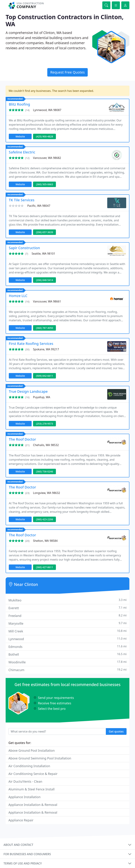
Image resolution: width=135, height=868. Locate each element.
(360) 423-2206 (45, 519)
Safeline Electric (22, 152)
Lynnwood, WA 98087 (47, 110)
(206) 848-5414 (45, 280)
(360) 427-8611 (45, 567)
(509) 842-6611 (45, 376)
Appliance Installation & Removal (33, 805)
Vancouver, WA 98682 (47, 158)
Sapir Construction (24, 248)
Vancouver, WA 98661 (47, 301)
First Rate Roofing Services (31, 344)
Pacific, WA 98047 (39, 206)
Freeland (67, 616)
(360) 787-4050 (45, 328)
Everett (67, 608)
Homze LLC (18, 296)
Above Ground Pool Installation (32, 750)
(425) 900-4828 (45, 136)
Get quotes (116, 731)
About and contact (18, 845)
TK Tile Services (22, 200)
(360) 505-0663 (45, 184)
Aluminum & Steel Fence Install (31, 789)
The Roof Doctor (22, 439)
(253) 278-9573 (45, 424)
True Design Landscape (28, 391)
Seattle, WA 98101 (43, 254)
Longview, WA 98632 (47, 493)
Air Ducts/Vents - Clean (25, 781)
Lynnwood (67, 639)
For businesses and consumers (27, 854)
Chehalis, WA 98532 (46, 445)
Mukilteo (67, 600)
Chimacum (67, 670)
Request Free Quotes (67, 72)
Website (20, 136)
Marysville (67, 623)
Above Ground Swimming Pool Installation (40, 758)
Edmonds (67, 647)
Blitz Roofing (19, 104)
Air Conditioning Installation (29, 766)
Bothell (67, 654)
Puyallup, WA (42, 397)
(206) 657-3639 (45, 232)
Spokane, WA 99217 (46, 349)
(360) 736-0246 (45, 471)
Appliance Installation (25, 797)
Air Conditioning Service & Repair (33, 774)
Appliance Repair (21, 820)
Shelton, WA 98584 (45, 541)
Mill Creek (67, 631)
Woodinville (67, 662)
